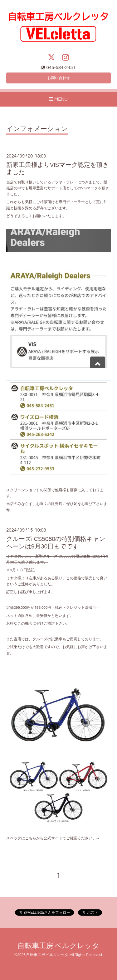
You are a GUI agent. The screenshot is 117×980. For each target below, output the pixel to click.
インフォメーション (37, 129)
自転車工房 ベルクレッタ (59, 946)
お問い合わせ (59, 78)
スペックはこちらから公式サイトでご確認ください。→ (53, 838)
